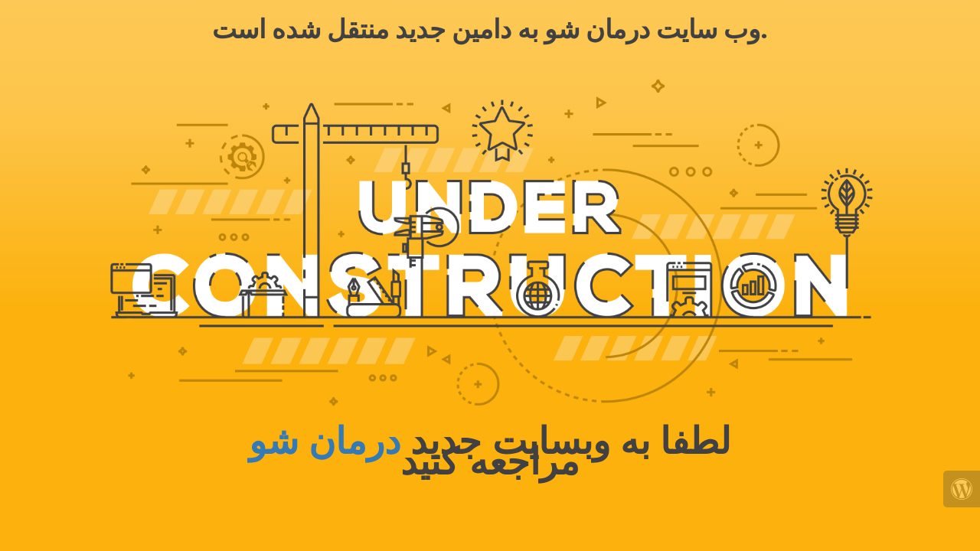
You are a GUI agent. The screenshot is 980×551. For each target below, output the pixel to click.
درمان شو (325, 441)
